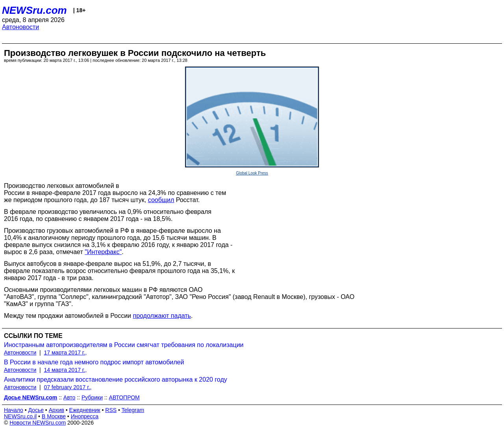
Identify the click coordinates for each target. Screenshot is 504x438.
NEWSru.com (34, 10)
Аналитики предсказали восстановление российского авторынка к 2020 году (116, 380)
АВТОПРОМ (124, 397)
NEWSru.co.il (20, 416)
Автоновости (20, 27)
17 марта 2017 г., (66, 353)
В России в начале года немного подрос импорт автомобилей (94, 362)
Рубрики (92, 397)
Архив (57, 410)
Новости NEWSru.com (38, 423)
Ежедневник (85, 410)
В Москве (54, 416)
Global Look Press (252, 173)
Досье (36, 410)
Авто (69, 397)
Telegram (133, 410)
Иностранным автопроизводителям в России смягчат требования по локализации (124, 345)
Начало (14, 410)
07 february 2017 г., (68, 387)
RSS (111, 410)
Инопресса (85, 416)
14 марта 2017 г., (66, 370)
